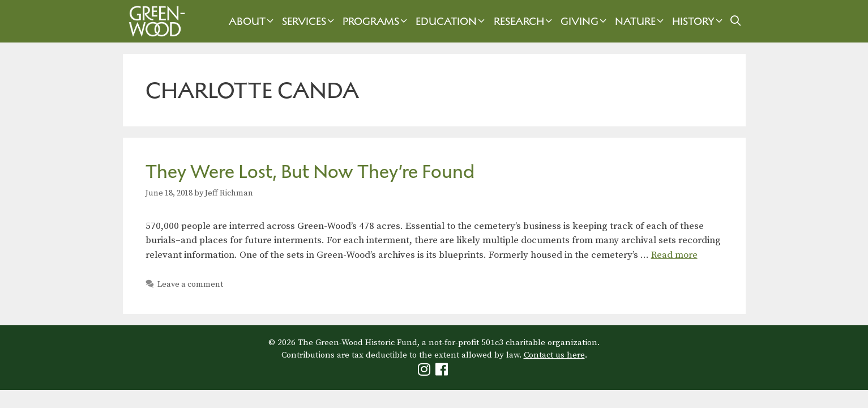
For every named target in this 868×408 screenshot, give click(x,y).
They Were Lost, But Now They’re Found (310, 171)
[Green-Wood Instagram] (426, 372)
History (699, 21)
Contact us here (554, 355)
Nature (641, 21)
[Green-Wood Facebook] (443, 372)
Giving (585, 21)
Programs (376, 21)
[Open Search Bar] (735, 21)
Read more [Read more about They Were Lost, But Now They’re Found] (674, 255)
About (253, 21)
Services (309, 21)
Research (524, 21)
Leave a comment (190, 284)
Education (452, 21)
